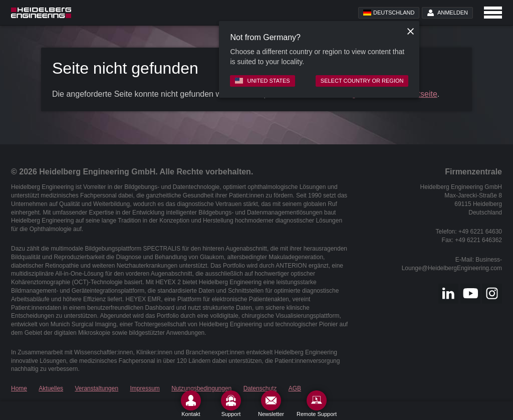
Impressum (145, 388)
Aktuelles (51, 388)
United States (262, 81)
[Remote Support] (317, 404)
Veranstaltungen (96, 388)
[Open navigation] (493, 13)
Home (19, 388)
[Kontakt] (191, 404)
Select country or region (362, 81)
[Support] (231, 404)
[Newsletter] (271, 404)
